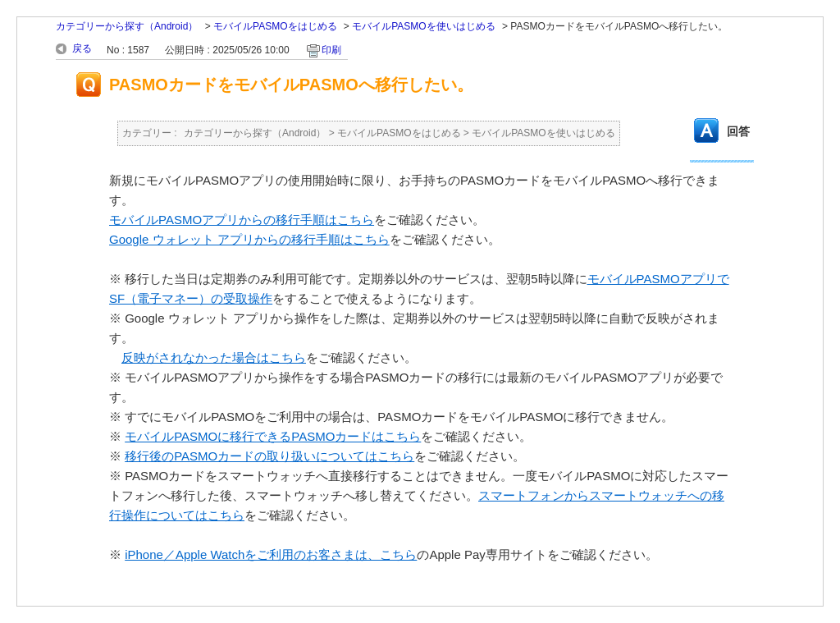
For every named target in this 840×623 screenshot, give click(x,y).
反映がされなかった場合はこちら (214, 357)
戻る (82, 48)
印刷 (331, 50)
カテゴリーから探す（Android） (127, 26)
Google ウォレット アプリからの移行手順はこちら (249, 239)
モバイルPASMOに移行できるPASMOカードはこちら (273, 436)
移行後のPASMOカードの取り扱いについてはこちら (269, 456)
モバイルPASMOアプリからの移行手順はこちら (242, 220)
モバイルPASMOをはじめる (275, 26)
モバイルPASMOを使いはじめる (423, 26)
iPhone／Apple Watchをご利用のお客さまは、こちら (271, 554)
